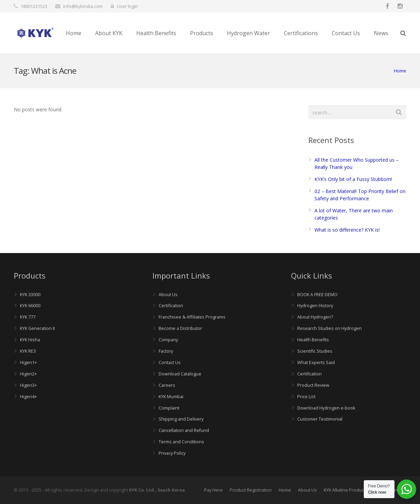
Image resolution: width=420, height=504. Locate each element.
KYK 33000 (30, 295)
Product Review (313, 385)
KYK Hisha (30, 340)
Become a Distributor (180, 328)
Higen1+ (28, 362)
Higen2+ (28, 374)
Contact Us (170, 362)
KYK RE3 (28, 351)
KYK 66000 (30, 306)
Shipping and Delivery (181, 419)
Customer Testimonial (320, 419)
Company (168, 340)
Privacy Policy (172, 453)
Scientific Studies (315, 351)
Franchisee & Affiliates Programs (192, 317)
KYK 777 (28, 317)
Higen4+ (28, 397)
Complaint (169, 408)
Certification (171, 306)
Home (400, 71)
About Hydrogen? (315, 317)
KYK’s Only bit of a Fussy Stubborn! (353, 179)
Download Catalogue (180, 374)
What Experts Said (316, 362)
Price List (306, 397)
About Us (168, 295)
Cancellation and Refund (184, 430)
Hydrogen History (315, 306)
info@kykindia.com (83, 6)
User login (127, 6)
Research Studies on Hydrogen (329, 328)
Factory (166, 351)
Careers (167, 385)
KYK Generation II (37, 328)
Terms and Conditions (181, 442)
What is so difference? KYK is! (347, 230)
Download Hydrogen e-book (326, 408)
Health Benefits (313, 340)
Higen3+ (28, 385)
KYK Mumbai (171, 397)
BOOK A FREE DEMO (317, 295)
